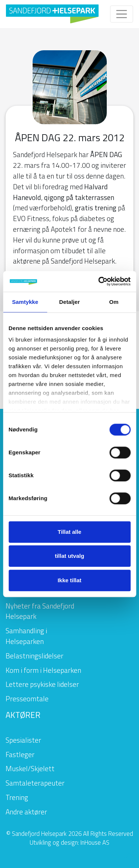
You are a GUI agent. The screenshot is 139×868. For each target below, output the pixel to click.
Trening (17, 797)
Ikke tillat (69, 580)
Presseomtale (27, 699)
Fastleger (20, 754)
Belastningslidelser (34, 656)
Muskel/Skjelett (30, 768)
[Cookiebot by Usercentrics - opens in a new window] (99, 281)
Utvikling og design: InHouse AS (69, 842)
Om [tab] (114, 302)
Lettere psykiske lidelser (42, 684)
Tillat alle (70, 532)
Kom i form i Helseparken (43, 670)
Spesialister (23, 740)
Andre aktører (26, 812)
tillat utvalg (69, 556)
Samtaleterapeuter (35, 783)
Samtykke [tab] (25, 302)
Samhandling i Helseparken (26, 636)
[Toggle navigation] (122, 14)
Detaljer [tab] (70, 302)
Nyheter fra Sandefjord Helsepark (40, 611)
